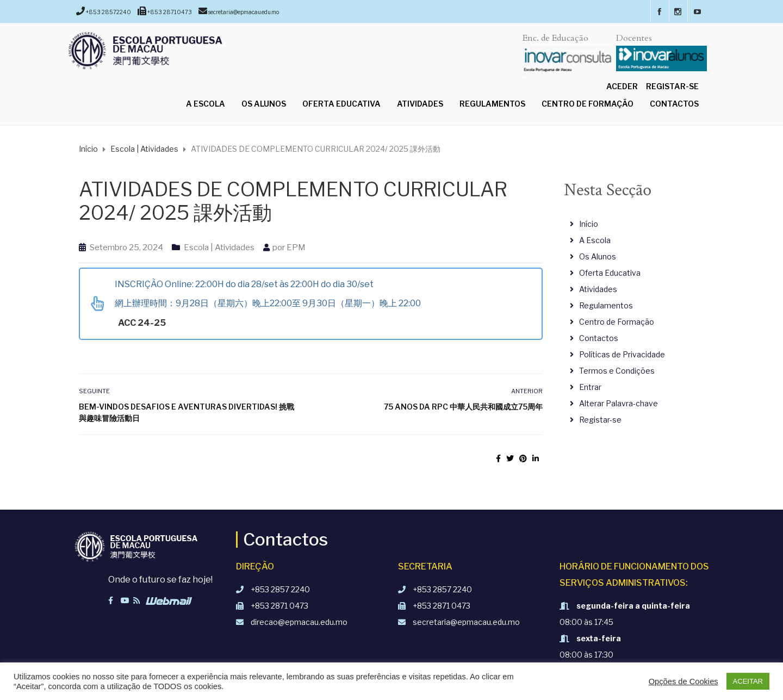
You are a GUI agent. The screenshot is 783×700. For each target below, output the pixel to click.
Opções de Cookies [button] (683, 682)
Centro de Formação (588, 104)
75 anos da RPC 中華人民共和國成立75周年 (463, 407)
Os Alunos (264, 104)
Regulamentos (492, 104)
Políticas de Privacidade (622, 354)
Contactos (674, 104)
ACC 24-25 (143, 323)
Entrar (590, 387)
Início (589, 224)
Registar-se (672, 86)
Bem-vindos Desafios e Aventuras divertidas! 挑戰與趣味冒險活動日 (187, 412)
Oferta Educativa (341, 104)
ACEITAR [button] (748, 681)
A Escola (206, 104)
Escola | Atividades (219, 247)
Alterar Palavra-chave (619, 403)
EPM (296, 247)
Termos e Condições (617, 371)
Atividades (420, 104)
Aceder (622, 86)
